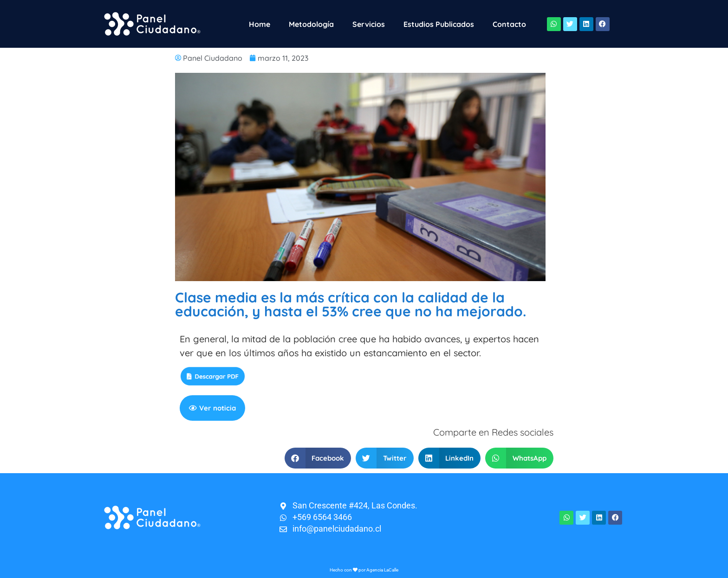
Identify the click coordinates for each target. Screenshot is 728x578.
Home (260, 24)
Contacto (509, 24)
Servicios (369, 24)
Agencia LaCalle (382, 570)
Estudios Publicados (439, 24)
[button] (318, 458)
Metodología (311, 24)
